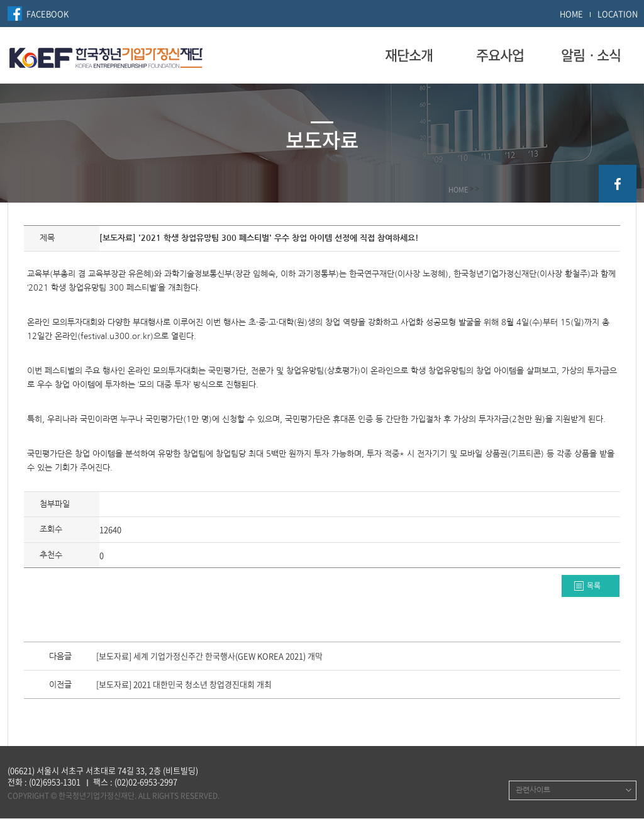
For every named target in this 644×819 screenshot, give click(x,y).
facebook (618, 184)
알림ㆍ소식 (591, 55)
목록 (594, 586)
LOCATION (618, 14)
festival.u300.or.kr (115, 336)
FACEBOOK (47, 14)
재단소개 (409, 55)
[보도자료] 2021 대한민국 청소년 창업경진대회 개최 (184, 685)
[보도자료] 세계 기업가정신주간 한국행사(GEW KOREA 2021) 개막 (209, 657)
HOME (571, 14)
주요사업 (500, 55)
